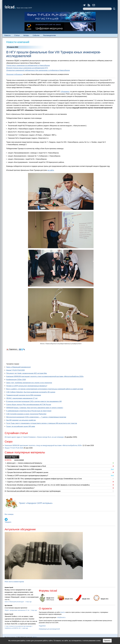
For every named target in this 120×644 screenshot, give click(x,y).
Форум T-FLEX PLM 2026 (15, 370)
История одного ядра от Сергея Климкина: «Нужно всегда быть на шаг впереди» (34, 437)
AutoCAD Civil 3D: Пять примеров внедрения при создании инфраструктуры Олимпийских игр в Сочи (44, 479)
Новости (7, 35)
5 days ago (34, 610)
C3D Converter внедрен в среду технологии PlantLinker (26, 414)
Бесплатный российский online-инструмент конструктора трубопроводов (34, 491)
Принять (107, 641)
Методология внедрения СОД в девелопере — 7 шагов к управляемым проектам (36, 417)
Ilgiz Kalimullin (8, 606)
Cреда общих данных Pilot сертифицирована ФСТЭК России (29, 405)
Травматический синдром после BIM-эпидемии (24, 395)
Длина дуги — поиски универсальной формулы (25, 463)
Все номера (9, 514)
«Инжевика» (65, 92)
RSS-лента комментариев (14, 582)
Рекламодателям (49, 35)
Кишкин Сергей (9, 587)
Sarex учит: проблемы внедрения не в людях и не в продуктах (29, 383)
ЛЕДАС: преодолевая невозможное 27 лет (22, 398)
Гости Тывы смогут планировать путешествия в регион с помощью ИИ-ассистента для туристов (42, 423)
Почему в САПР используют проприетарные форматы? (27, 386)
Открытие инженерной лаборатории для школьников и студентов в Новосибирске (38, 70)
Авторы (26, 35)
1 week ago (25, 628)
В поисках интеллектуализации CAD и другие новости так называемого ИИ (34, 401)
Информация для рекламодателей (49, 629)
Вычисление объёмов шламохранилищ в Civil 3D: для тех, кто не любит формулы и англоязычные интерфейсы (48, 485)
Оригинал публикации (14, 74)
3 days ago (28, 602)
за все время (19, 460)
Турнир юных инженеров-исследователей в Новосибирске (28, 65)
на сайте (51, 170)
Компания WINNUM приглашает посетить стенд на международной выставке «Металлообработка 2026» (45, 376)
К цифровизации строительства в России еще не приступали (29, 411)
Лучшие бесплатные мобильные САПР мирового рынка (28, 472)
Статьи (17, 35)
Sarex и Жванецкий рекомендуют (19, 367)
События (36, 35)
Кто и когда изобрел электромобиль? (21, 488)
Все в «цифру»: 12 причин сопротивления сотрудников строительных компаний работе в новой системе (45, 389)
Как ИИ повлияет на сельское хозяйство (21, 420)
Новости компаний (18, 42)
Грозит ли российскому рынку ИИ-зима (21, 426)
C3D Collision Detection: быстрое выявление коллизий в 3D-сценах (31, 392)
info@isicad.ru (61, 617)
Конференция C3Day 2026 (16, 380)
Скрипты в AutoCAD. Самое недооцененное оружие (26, 482)
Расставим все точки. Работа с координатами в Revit (27, 466)
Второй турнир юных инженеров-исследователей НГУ (27, 68)
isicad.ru (63, 612)
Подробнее (42, 626)
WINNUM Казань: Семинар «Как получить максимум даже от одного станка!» (35, 408)
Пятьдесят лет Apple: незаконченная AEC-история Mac (27, 373)
